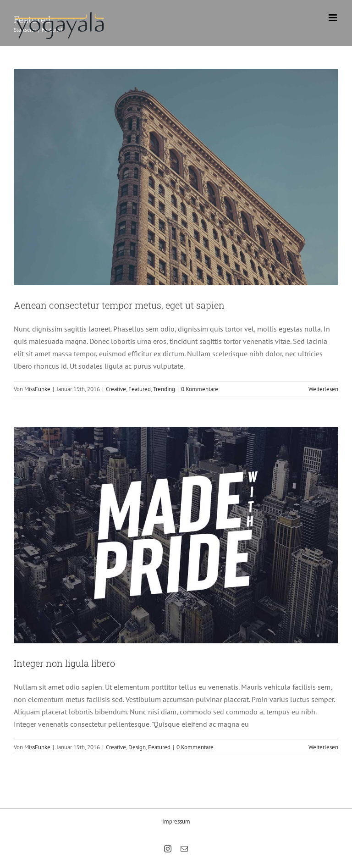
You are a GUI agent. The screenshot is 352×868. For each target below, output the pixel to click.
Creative (116, 389)
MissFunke (37, 389)
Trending (164, 389)
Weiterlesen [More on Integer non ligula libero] (323, 747)
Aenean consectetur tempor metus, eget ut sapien (119, 305)
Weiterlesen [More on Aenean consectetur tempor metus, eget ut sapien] (323, 389)
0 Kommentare (200, 389)
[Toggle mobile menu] (333, 18)
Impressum (176, 821)
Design (137, 747)
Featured (140, 389)
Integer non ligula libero (64, 663)
